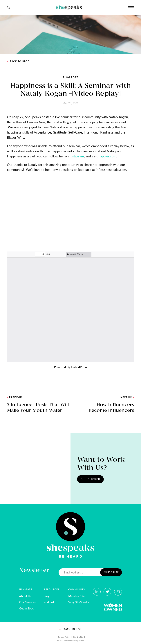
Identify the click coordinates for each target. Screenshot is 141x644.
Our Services (27, 602)
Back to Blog (18, 62)
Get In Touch (91, 479)
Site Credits (78, 637)
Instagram (77, 156)
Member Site (77, 596)
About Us (25, 596)
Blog (47, 596)
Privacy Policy (64, 637)
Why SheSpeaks (79, 602)
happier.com (107, 156)
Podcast (49, 602)
